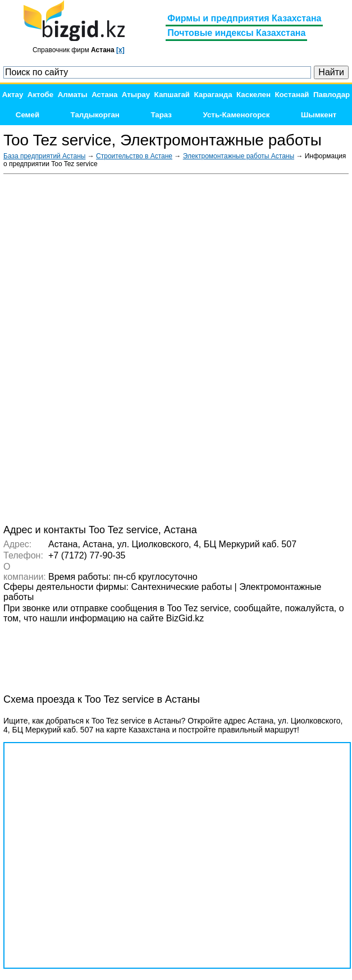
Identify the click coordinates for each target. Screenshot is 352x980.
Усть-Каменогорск (236, 115)
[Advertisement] (264, 348)
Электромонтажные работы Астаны (239, 156)
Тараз (161, 115)
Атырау (136, 95)
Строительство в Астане (134, 156)
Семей (28, 115)
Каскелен (253, 95)
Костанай (292, 95)
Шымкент (319, 115)
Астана (104, 95)
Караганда (213, 95)
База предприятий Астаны (44, 156)
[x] (120, 50)
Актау (13, 95)
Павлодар (332, 95)
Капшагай (172, 95)
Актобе (40, 95)
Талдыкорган (95, 115)
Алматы (73, 95)
